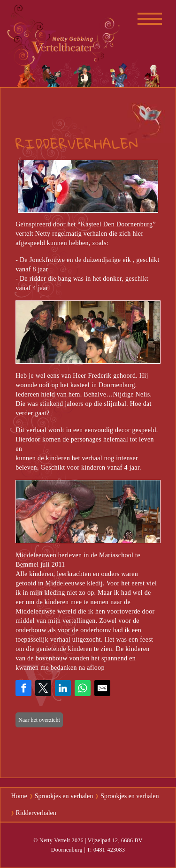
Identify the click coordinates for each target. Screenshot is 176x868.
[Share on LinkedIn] (63, 688)
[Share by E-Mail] (102, 688)
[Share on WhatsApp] (83, 688)
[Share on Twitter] (43, 688)
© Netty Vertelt (52, 840)
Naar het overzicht (39, 720)
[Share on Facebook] (23, 688)
